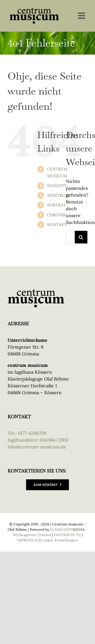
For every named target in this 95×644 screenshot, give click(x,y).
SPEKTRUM (58, 195)
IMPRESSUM (28, 540)
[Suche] (81, 237)
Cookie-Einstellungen (60, 540)
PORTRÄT (56, 205)
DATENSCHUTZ (67, 535)
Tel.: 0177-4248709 (27, 433)
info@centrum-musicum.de (37, 447)
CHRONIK (56, 215)
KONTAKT (57, 224)
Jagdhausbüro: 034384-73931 (38, 440)
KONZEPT (57, 185)
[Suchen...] (70, 237)
